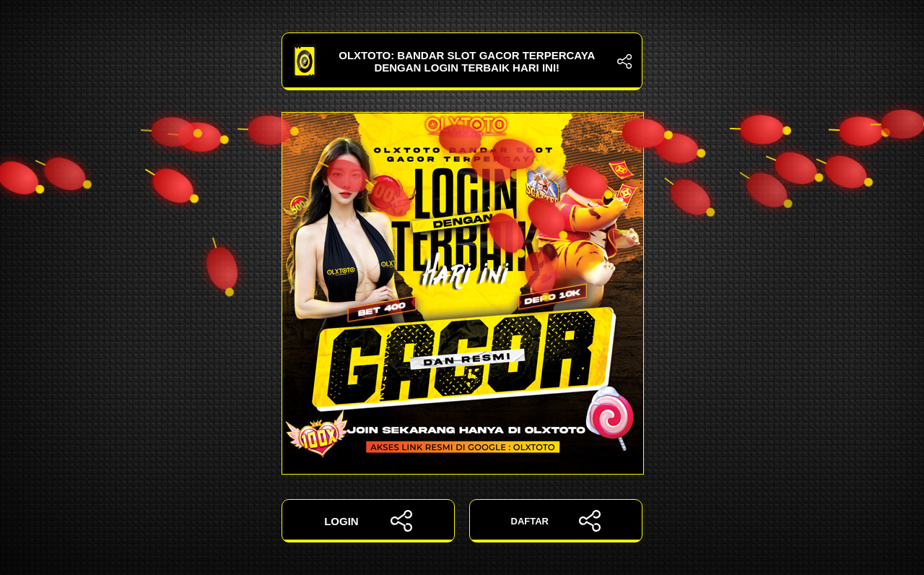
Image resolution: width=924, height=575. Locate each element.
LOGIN (368, 521)
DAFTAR (556, 521)
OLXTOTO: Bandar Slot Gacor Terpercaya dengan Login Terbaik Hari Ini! (462, 61)
